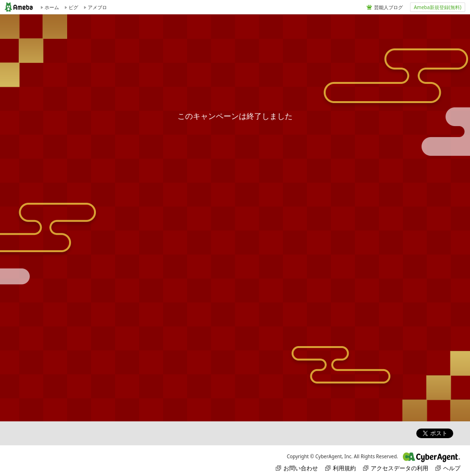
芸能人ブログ (388, 7)
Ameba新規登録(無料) (438, 7)
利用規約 (341, 468)
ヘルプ (448, 468)
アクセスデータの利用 (396, 468)
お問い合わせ (297, 468)
